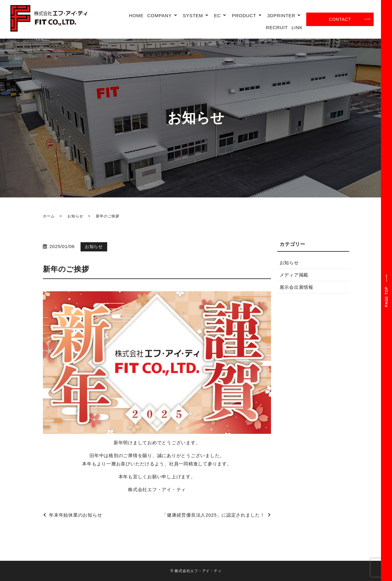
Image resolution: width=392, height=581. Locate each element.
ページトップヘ (386, 290)
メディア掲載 (294, 275)
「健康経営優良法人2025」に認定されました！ (213, 515)
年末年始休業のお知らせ (75, 515)
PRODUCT (244, 15)
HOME (136, 15)
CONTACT (340, 19)
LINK (297, 27)
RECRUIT (277, 27)
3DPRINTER (281, 15)
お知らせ (75, 216)
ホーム (49, 216)
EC (217, 15)
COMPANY (160, 15)
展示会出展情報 (296, 287)
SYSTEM (193, 15)
